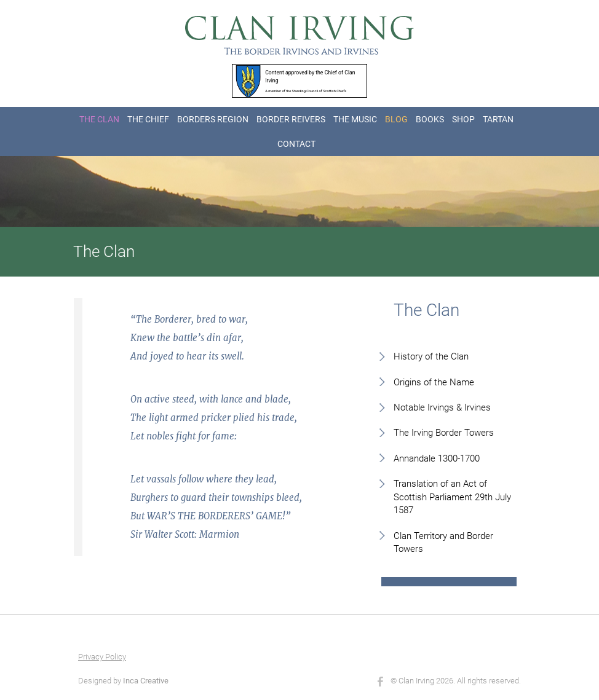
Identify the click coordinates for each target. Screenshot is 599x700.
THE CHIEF (148, 119)
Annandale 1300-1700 (437, 458)
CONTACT (296, 144)
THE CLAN (99, 119)
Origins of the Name (434, 382)
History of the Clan (431, 356)
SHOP (463, 119)
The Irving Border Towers (444, 433)
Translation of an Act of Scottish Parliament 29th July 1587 (452, 497)
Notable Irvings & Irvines (442, 407)
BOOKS (430, 119)
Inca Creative (146, 681)
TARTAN (498, 119)
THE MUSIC (355, 119)
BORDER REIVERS (291, 119)
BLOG (396, 119)
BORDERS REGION (213, 119)
